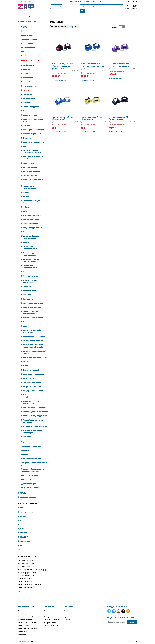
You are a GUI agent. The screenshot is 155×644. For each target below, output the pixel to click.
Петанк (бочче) (29, 94)
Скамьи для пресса (31, 228)
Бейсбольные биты (31, 215)
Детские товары (28, 479)
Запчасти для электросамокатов (31, 183)
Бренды (71, 1)
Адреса (66, 613)
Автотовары (27, 48)
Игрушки (25, 438)
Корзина (67, 616)
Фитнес (26, 192)
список (135, 23)
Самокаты (27, 90)
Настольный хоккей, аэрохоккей (32, 327)
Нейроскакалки (30, 286)
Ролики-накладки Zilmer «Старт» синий (63, 114)
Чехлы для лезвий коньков (35, 353)
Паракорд (27, 65)
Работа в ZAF (23, 627)
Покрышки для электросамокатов (31, 250)
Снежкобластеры (30, 107)
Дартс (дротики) (30, 111)
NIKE (22, 516)
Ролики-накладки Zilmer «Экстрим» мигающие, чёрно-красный (63, 62)
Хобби (24, 52)
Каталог (45, 7)
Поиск (46, 607)
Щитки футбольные (32, 211)
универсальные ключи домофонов (30, 580)
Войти (127, 8)
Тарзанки (27, 291)
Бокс (25, 142)
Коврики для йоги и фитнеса (35, 407)
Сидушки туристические (34, 224)
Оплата (86, 1)
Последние (48, 613)
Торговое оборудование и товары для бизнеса (33, 466)
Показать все (24, 546)
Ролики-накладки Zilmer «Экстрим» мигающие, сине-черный (93, 62)
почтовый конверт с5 (26, 574)
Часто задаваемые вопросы (29, 610)
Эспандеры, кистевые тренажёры (32, 427)
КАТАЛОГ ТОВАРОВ (23, 13)
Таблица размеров (51, 622)
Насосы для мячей (31, 366)
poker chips (31, 556)
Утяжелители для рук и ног (35, 412)
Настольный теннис (31, 167)
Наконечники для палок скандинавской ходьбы (33, 342)
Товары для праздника (31, 442)
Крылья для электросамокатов (31, 262)
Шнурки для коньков (32, 382)
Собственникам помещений (29, 624)
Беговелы (27, 78)
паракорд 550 (25, 568)
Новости (47, 610)
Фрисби (26, 238)
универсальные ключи (26, 577)
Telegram (109, 607)
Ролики (26, 86)
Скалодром (28, 295)
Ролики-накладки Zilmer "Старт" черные (120, 114)
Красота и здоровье (30, 31)
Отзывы (93, 1)
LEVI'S (22, 520)
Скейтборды (28, 61)
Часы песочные (29, 374)
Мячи (25, 207)
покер (35, 568)
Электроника (27, 39)
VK (114, 607)
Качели (26, 322)
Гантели (26, 121)
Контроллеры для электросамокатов (31, 256)
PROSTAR (23, 529)
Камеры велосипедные (33, 336)
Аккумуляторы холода (33, 387)
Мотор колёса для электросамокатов (31, 233)
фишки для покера (25, 583)
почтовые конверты (26, 571)
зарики (33, 559)
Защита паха (28, 159)
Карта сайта (23, 630)
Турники (26, 318)
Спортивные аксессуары (33, 138)
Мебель (25, 450)
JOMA (22, 524)
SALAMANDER (25, 537)
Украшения (26, 446)
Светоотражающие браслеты (31, 198)
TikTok (123, 607)
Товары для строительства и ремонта (34, 460)
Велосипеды (28, 73)
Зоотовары (26, 475)
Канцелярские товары (31, 454)
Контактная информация (28, 619)
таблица (130, 23)
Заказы (66, 610)
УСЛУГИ (23, 489)
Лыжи (25, 362)
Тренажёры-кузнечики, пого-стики (33, 417)
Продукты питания (30, 471)
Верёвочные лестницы (33, 299)
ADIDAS (23, 512)
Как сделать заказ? (26, 613)
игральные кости (24, 562)
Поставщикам (24, 622)
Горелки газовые (30, 268)
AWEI (22, 541)
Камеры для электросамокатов (31, 243)
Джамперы (27, 433)
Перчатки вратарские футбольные (32, 398)
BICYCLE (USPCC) (26, 508)
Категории (79, 1)
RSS (128, 607)
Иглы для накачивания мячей (33, 154)
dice (20, 556)
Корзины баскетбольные (34, 314)
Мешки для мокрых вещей (34, 403)
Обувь (24, 27)
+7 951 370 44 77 (131, 1)
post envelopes (24, 559)
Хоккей (26, 188)
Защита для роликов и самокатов (33, 177)
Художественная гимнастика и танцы (32, 147)
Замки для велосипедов (33, 125)
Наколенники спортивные (34, 370)
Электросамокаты (31, 82)
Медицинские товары (31, 484)
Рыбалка (26, 203)
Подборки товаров (28, 493)
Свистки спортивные (32, 130)
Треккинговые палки (32, 378)
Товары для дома (29, 35)
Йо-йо (25, 69)
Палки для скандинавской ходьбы (34, 348)
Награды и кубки (30, 163)
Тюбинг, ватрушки (31, 103)
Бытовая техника (29, 43)
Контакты (100, 1)
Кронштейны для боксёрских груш (30, 308)
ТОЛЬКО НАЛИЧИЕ (122, 23)
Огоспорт (27, 98)
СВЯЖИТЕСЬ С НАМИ (51, 616)
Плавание (27, 134)
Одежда (25, 23)
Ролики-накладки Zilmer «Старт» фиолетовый (120, 61)
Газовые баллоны (30, 272)
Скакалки (27, 282)
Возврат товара (50, 619)
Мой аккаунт (69, 607)
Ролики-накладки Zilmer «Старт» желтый (91, 114)
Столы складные (30, 219)
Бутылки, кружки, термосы (35, 422)
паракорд (41, 565)
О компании (23, 607)
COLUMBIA (24, 533)
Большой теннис (30, 171)
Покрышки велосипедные (34, 332)
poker (24, 556)
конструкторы (27, 565)
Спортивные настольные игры (34, 116)
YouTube (119, 607)
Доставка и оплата (25, 616)
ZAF (21, 504)
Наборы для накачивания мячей (34, 392)
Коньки (26, 357)
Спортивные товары (35, 13)
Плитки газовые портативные (30, 277)
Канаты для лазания (32, 303)
